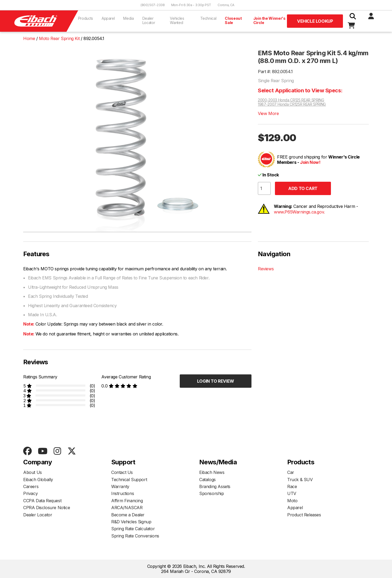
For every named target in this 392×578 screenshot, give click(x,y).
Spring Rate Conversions (135, 536)
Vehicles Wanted (177, 20)
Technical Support (129, 480)
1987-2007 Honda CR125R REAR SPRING (292, 104)
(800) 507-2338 (153, 5)
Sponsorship (212, 493)
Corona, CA (226, 5)
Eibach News (212, 472)
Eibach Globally (38, 480)
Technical (208, 18)
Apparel (108, 18)
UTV (292, 493)
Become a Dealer (128, 515)
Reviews (266, 269)
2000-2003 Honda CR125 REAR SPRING (291, 100)
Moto (292, 501)
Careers (31, 486)
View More (268, 113)
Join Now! (310, 162)
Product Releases (304, 515)
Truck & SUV (300, 480)
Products (86, 18)
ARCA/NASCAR (127, 508)
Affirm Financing (127, 501)
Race (292, 486)
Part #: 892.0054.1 (275, 72)
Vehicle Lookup (315, 21)
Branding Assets (215, 486)
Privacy (30, 493)
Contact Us (122, 472)
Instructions (123, 493)
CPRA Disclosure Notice (47, 508)
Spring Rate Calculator (133, 529)
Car (291, 472)
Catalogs (207, 480)
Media (128, 18)
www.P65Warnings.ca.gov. (299, 212)
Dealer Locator (149, 20)
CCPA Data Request (42, 501)
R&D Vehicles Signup (131, 522)
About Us (33, 472)
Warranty (120, 486)
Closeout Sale (233, 20)
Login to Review (216, 381)
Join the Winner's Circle (269, 20)
